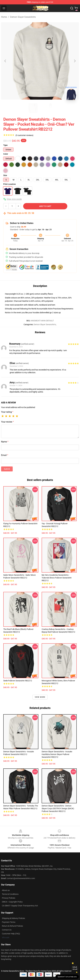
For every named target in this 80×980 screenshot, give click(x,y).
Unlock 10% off (75, 968)
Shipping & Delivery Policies (13, 918)
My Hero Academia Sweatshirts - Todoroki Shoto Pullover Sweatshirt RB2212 (57, 578)
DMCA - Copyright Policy (12, 902)
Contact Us (7, 930)
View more (40, 697)
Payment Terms (9, 922)
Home (4, 17)
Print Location (10, 184)
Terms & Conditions (10, 894)
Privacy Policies (9, 898)
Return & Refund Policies (12, 926)
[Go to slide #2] (47, 108)
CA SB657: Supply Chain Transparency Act (20, 906)
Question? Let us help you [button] (67, 977)
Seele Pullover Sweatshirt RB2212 (18, 681)
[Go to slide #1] (33, 108)
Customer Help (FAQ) (11, 934)
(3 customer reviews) (24, 135)
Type (5, 145)
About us (6, 890)
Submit (7, 469)
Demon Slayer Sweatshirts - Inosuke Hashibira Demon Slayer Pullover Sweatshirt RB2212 (57, 754)
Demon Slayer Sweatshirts (23, 17)
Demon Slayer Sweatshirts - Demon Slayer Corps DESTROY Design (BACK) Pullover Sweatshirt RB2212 (58, 809)
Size (5, 175)
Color (6, 154)
